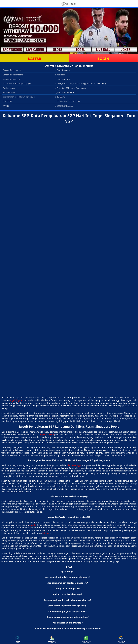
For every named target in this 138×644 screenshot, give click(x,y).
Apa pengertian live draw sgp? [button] (68, 623)
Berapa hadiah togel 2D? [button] (68, 589)
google (33, 525)
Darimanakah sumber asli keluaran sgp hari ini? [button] (68, 600)
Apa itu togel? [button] (68, 571)
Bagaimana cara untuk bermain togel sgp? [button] (68, 617)
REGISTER (52, 640)
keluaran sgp (74, 465)
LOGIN (103, 59)
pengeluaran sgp (46, 435)
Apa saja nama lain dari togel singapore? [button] (68, 583)
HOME (17, 640)
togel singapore (17, 400)
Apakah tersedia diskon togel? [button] (68, 594)
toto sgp (46, 533)
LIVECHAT (121, 640)
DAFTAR (34, 59)
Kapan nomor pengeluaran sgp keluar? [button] (68, 611)
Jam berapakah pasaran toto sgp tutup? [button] (68, 606)
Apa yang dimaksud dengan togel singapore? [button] (68, 577)
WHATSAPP (86, 640)
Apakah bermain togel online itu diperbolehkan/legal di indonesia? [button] (68, 628)
